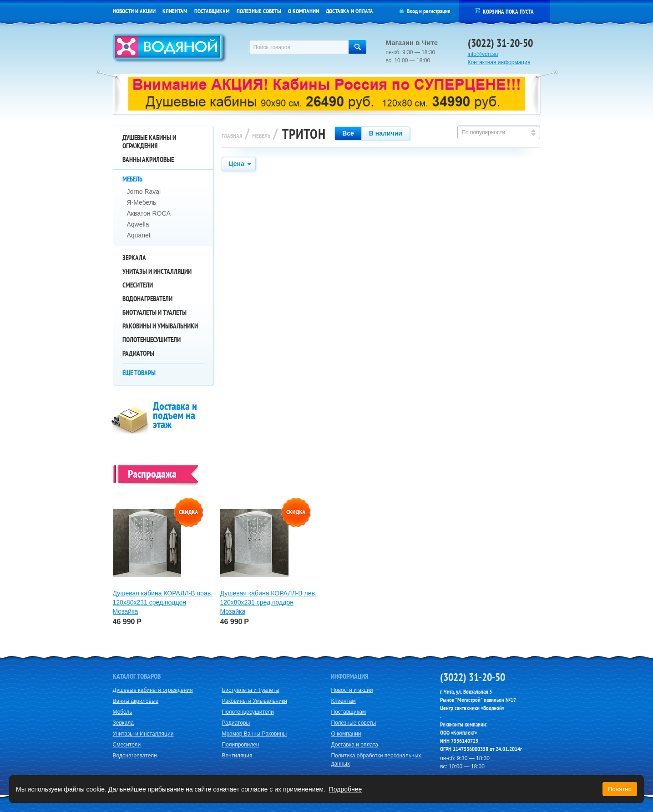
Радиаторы (138, 353)
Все (348, 133)
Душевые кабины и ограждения (149, 142)
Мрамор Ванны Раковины (254, 734)
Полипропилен (240, 745)
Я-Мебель (142, 202)
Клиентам (175, 11)
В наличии (386, 133)
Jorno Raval (144, 192)
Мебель (132, 179)
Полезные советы (259, 11)
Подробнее (346, 789)
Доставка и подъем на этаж (175, 415)
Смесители (138, 285)
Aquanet (139, 235)
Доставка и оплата (349, 11)
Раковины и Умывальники (160, 326)
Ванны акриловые (148, 159)
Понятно (620, 789)
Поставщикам (212, 11)
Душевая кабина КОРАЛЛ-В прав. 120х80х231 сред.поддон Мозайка (163, 602)
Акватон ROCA (149, 213)
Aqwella (138, 224)
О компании (304, 11)
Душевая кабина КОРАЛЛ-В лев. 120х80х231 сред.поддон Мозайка (268, 602)
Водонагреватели (147, 299)
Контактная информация (499, 62)
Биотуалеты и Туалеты (154, 312)
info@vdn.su (483, 54)
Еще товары (139, 373)
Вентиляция (237, 756)
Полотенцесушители (152, 340)
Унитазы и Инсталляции (157, 271)
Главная (232, 136)
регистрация (437, 11)
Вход (412, 11)
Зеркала (134, 258)
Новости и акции (134, 11)
